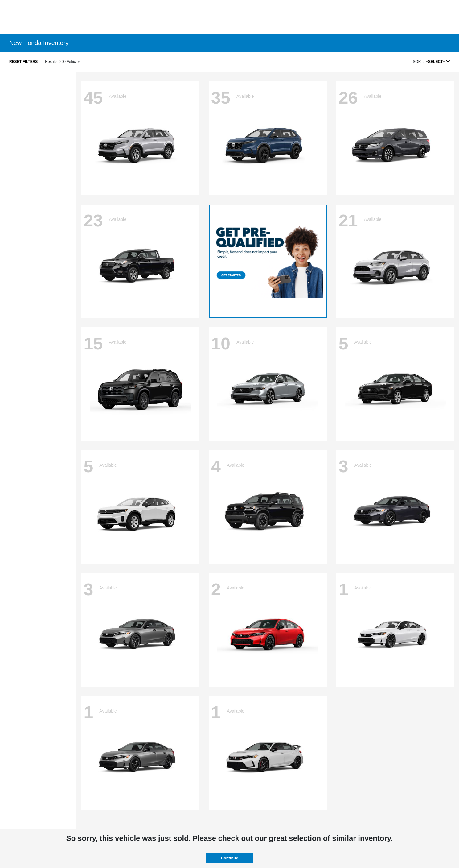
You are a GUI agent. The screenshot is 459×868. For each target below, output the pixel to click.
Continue (229, 858)
